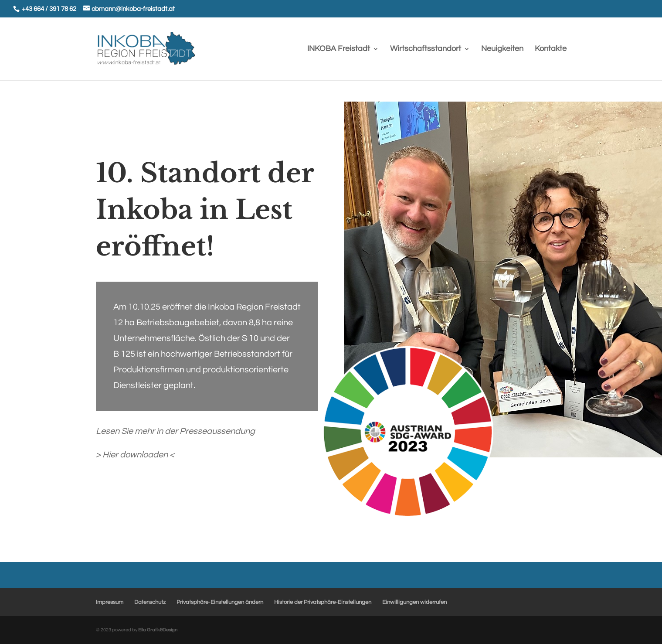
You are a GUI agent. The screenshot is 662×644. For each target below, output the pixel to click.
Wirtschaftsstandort (426, 49)
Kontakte (551, 49)
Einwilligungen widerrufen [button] (414, 602)
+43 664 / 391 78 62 (49, 9)
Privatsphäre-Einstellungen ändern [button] (220, 602)
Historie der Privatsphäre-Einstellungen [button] (323, 602)
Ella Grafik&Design (158, 630)
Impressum (110, 602)
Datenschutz (150, 602)
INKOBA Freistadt (339, 49)
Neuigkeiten (502, 49)
